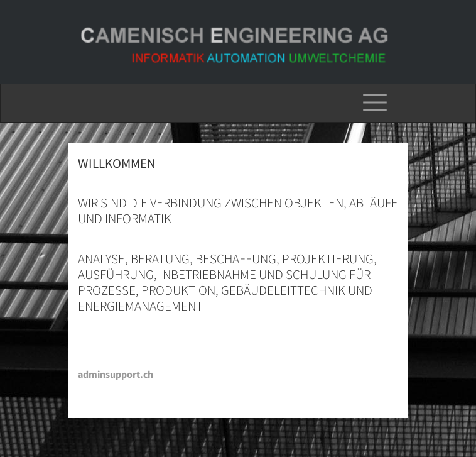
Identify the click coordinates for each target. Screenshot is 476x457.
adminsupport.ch (116, 374)
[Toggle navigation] (375, 103)
